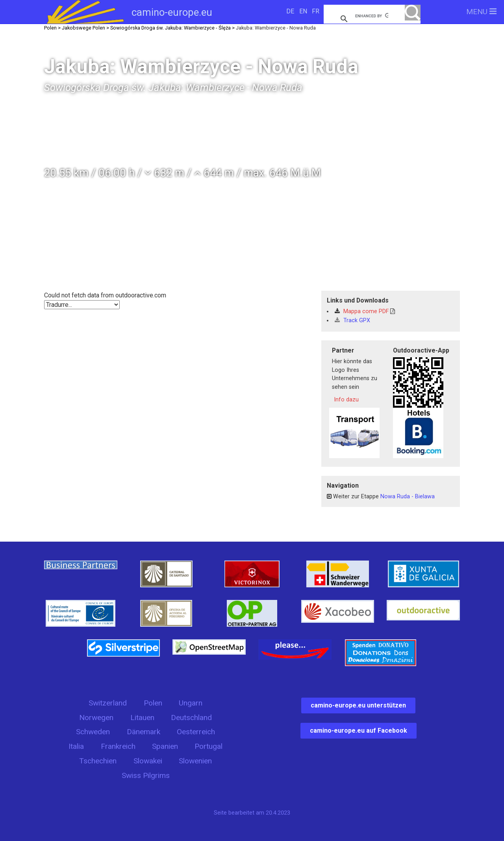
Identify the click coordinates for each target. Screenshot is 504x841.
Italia (76, 746)
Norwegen (96, 718)
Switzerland (108, 703)
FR (316, 11)
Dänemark (144, 732)
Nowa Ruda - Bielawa (408, 497)
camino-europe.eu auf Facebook (359, 731)
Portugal (208, 746)
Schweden (93, 732)
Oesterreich (196, 732)
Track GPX (352, 320)
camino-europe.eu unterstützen (358, 705)
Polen (153, 703)
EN (303, 11)
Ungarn (191, 703)
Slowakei (148, 761)
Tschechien (98, 761)
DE (290, 11)
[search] (372, 16)
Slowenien (195, 761)
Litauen (142, 718)
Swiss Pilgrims (146, 775)
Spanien (165, 746)
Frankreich (118, 746)
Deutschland (191, 718)
